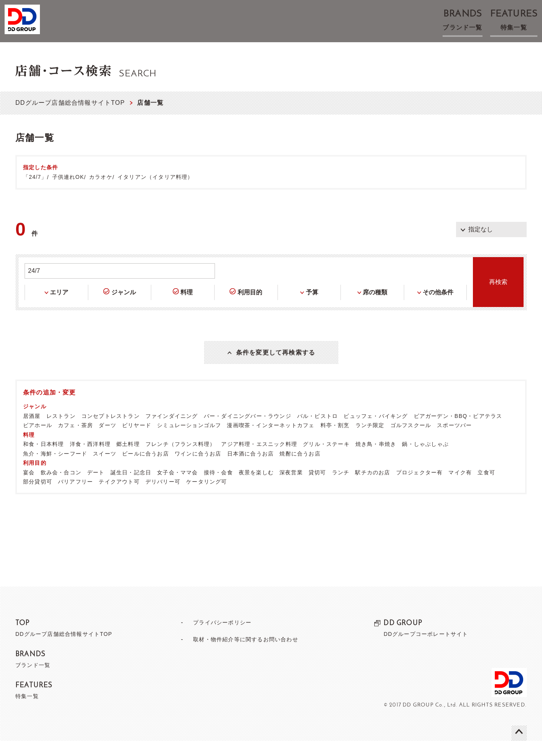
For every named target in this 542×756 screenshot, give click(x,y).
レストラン (61, 431)
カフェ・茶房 (75, 440)
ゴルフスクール (411, 440)
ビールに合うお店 (145, 469)
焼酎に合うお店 (300, 469)
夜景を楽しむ (256, 487)
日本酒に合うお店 (251, 469)
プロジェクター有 (420, 487)
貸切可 (317, 487)
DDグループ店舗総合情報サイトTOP (70, 103)
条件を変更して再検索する (276, 360)
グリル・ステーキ (326, 459)
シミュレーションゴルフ (189, 440)
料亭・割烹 (335, 440)
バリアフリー (75, 497)
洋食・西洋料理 (90, 459)
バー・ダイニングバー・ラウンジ (248, 431)
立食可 (486, 487)
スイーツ (105, 469)
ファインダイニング (172, 431)
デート (96, 487)
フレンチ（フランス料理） (180, 459)
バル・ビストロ (317, 431)
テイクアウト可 (119, 497)
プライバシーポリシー (219, 637)
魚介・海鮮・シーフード (55, 469)
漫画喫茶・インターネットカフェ (271, 440)
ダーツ (107, 440)
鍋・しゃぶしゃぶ (425, 459)
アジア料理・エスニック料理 (259, 459)
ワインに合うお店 (198, 469)
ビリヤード (137, 440)
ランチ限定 (370, 440)
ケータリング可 (207, 497)
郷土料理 (128, 459)
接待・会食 (218, 487)
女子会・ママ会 (177, 487)
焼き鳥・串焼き (376, 459)
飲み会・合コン (61, 487)
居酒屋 (32, 431)
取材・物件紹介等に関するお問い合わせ (246, 654)
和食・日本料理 (43, 459)
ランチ (341, 487)
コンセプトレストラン (111, 431)
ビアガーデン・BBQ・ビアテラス (458, 431)
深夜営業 (291, 487)
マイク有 (460, 487)
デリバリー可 (163, 497)
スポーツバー (454, 440)
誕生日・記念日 (131, 487)
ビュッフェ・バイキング (376, 431)
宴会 (29, 487)
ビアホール (38, 440)
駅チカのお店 (373, 487)
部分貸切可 (38, 497)
